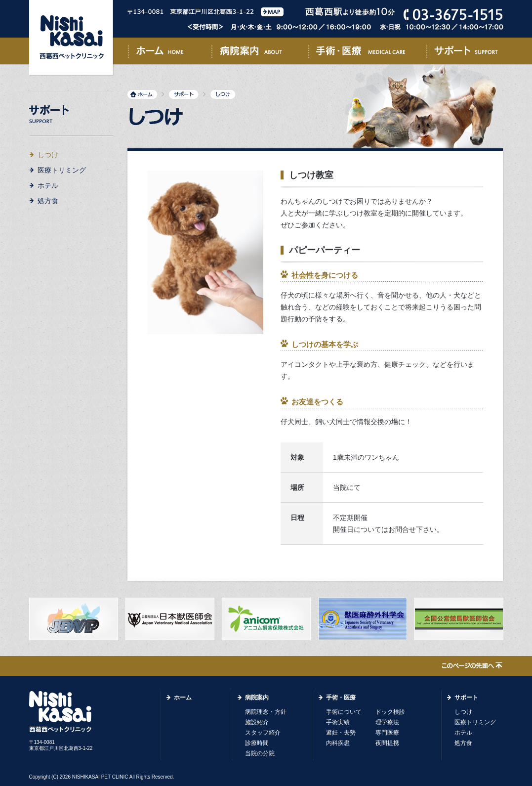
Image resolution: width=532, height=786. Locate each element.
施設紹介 (257, 722)
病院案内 (260, 53)
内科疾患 (338, 743)
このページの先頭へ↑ (472, 666)
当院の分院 (260, 753)
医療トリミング (62, 170)
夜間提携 (387, 743)
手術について (344, 712)
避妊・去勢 (341, 733)
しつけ (463, 712)
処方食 (48, 201)
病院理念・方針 (266, 712)
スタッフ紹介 (263, 733)
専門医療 (387, 733)
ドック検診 (390, 712)
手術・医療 (367, 53)
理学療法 (387, 722)
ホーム (170, 53)
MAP (272, 12)
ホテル (48, 185)
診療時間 (257, 743)
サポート (465, 53)
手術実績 (338, 722)
